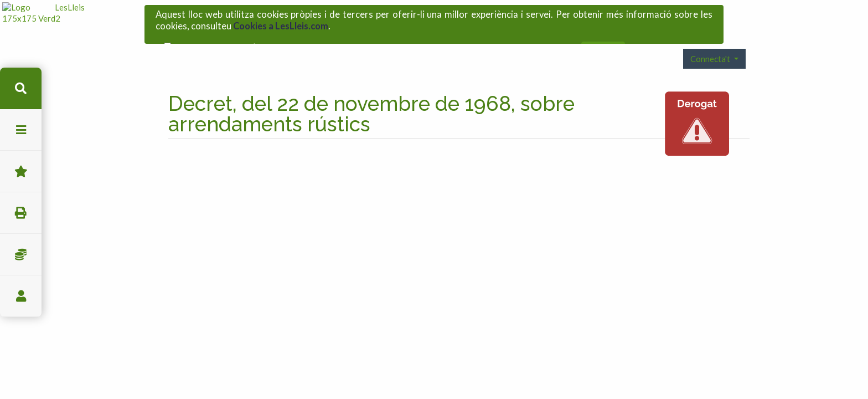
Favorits (21, 172)
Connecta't (711, 41)
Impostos (21, 255)
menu (21, 130)
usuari (21, 296)
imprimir (21, 213)
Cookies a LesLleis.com (281, 23)
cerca (21, 88)
